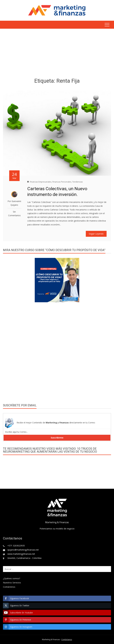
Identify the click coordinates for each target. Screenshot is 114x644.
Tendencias (78, 182)
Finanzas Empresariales (41, 182)
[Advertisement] (57, 54)
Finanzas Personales (62, 182)
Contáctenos (9, 587)
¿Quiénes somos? (12, 578)
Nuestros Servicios (12, 583)
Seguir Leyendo (96, 234)
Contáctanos (67, 639)
